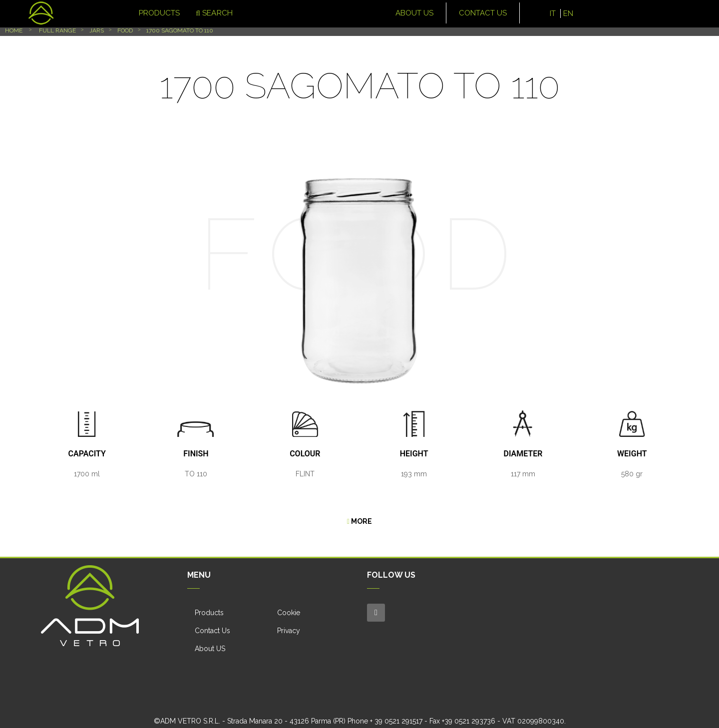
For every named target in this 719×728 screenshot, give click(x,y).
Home (14, 30)
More (359, 521)
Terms (412, 716)
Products (209, 613)
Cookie (289, 613)
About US (210, 649)
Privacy (289, 631)
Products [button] (144, 13)
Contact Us (212, 631)
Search (209, 13)
